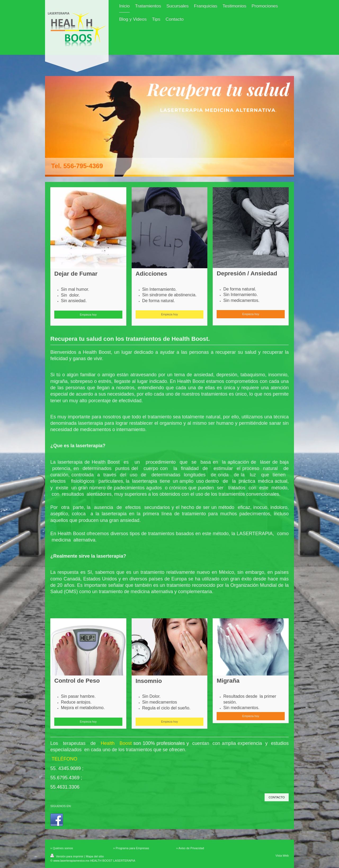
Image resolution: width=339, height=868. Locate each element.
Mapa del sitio (95, 856)
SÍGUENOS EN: (61, 806)
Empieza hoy (88, 315)
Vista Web (282, 856)
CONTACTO (277, 797)
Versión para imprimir (67, 856)
